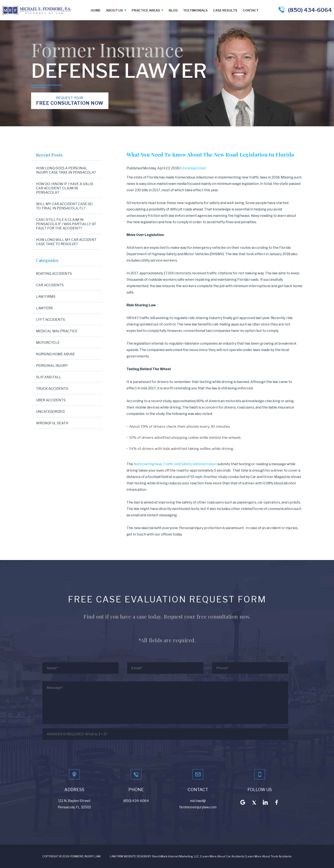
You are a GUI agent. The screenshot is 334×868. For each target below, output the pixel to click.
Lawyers (44, 308)
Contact (251, 10)
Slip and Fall (49, 377)
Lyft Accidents (50, 320)
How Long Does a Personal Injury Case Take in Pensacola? (66, 170)
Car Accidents (50, 285)
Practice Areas (146, 10)
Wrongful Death (52, 423)
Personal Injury (52, 366)
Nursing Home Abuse (55, 354)
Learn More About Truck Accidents (269, 856)
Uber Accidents (51, 400)
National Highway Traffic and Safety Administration (175, 464)
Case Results (225, 10)
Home (96, 10)
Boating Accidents (54, 274)
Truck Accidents (52, 389)
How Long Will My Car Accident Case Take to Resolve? (66, 242)
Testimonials (195, 10)
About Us (114, 10)
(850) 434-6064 (310, 10)
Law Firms (46, 297)
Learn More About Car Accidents (223, 856)
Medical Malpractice (57, 331)
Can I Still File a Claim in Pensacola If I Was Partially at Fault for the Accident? (66, 224)
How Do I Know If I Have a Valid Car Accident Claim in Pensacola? (65, 188)
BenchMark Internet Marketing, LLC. (176, 856)
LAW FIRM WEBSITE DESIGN (128, 856)
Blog (173, 10)
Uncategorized (193, 168)
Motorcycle (48, 343)
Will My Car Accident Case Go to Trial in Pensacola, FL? (64, 206)
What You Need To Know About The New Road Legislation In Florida (210, 154)
